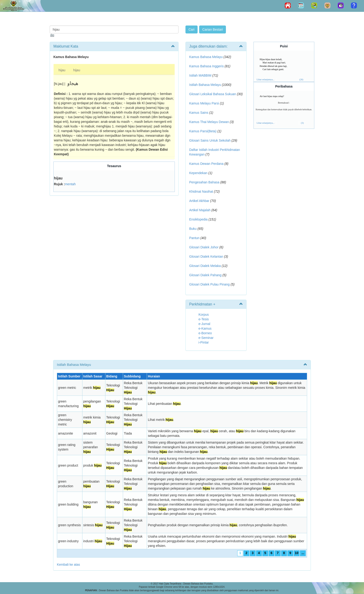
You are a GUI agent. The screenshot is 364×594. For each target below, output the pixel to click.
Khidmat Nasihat (201, 192)
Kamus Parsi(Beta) (203, 131)
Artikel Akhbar (199, 201)
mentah (70, 184)
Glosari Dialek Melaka (205, 266)
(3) (302, 123)
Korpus (204, 315)
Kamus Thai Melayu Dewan (209, 122)
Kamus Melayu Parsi (204, 103)
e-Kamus (205, 328)
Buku (193, 229)
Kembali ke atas (68, 565)
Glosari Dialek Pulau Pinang (209, 284)
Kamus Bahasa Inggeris (206, 66)
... (303, 553)
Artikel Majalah (200, 210)
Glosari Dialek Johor (204, 247)
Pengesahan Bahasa (204, 182)
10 (297, 553)
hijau (62, 70)
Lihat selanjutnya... (266, 80)
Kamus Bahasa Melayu (206, 57)
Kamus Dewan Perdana (206, 164)
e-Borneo (205, 333)
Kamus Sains (199, 113)
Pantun (194, 238)
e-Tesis (204, 319)
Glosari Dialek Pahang (205, 275)
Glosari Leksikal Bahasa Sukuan (213, 94)
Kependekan (198, 173)
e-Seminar (206, 338)
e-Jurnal (204, 324)
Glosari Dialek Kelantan (206, 256)
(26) (301, 80)
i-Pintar (204, 342)
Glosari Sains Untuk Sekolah (210, 140)
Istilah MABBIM (200, 75)
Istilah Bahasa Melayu (205, 85)
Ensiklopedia (198, 219)
